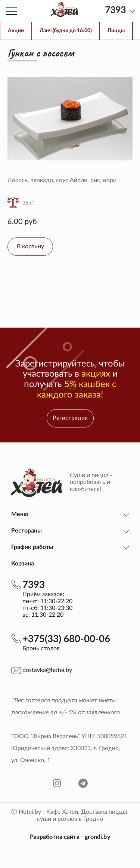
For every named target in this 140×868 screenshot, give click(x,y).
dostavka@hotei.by (47, 670)
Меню (20, 514)
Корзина (23, 564)
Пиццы (116, 31)
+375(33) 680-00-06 (66, 639)
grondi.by (97, 837)
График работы (32, 547)
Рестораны (27, 531)
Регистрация (70, 418)
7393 (34, 585)
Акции (16, 31)
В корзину (30, 246)
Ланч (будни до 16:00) (66, 31)
